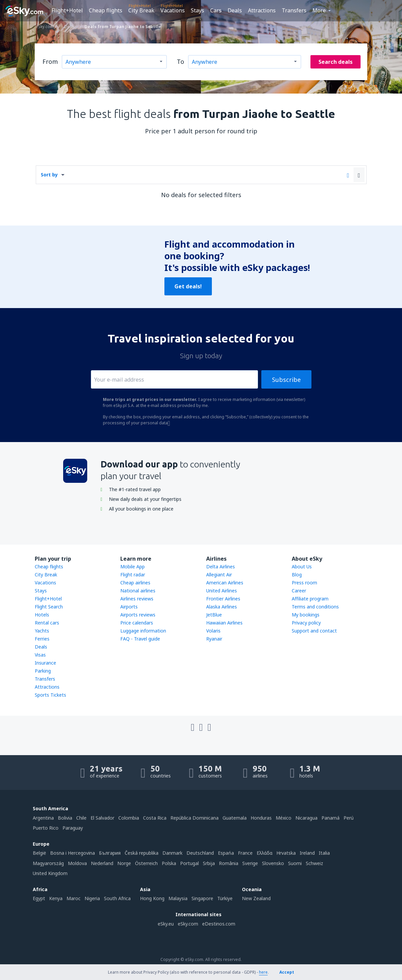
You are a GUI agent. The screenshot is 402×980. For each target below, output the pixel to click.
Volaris (213, 631)
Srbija (209, 863)
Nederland (102, 863)
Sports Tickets (50, 695)
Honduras (261, 818)
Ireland (307, 853)
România (229, 863)
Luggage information (143, 631)
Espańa (226, 853)
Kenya (56, 898)
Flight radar (133, 575)
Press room (304, 583)
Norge (124, 863)
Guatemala (235, 818)
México (284, 818)
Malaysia (178, 898)
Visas (40, 655)
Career (299, 591)
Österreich (146, 863)
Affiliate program (310, 599)
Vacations (173, 10)
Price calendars (137, 623)
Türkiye (225, 898)
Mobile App (132, 567)
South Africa (117, 898)
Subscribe (286, 380)
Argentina (43, 818)
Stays (197, 10)
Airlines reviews (137, 599)
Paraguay (73, 828)
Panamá (330, 818)
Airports (129, 607)
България (110, 853)
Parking (43, 671)
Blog (297, 575)
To (180, 61)
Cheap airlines (135, 583)
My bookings (306, 615)
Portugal (189, 863)
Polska (169, 863)
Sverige (250, 863)
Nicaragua (306, 818)
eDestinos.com (219, 924)
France (245, 853)
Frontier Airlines (223, 599)
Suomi (295, 863)
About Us (302, 567)
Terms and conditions (315, 607)
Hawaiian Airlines (224, 623)
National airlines (138, 591)
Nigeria (92, 898)
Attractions (262, 10)
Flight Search (49, 607)
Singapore (202, 898)
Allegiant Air (219, 575)
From (50, 61)
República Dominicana (194, 818)
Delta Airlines (221, 567)
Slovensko (273, 863)
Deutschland (200, 853)
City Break (141, 10)
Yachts (42, 631)
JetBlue (214, 615)
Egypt (39, 898)
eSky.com (188, 924)
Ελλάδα (264, 853)
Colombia (129, 818)
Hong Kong (152, 898)
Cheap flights (106, 10)
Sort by (49, 175)
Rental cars (47, 623)
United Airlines (222, 591)
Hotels (42, 615)
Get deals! (188, 286)
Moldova (77, 863)
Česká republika (142, 853)
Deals (235, 10)
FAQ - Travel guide (140, 639)
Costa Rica (155, 818)
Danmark (172, 853)
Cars (216, 10)
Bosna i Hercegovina (73, 853)
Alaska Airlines (222, 607)
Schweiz (314, 863)
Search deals (336, 62)
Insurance (45, 663)
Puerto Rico (46, 828)
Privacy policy (306, 623)
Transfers (294, 10)
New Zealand (256, 898)
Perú (349, 818)
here (263, 972)
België (39, 853)
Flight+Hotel (67, 10)
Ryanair (214, 639)
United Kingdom (50, 873)
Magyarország (48, 863)
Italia (324, 853)
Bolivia (65, 818)
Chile (81, 818)
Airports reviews (138, 615)
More (319, 10)
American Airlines (225, 583)
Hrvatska (286, 853)
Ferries (42, 639)
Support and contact (314, 631)
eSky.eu (166, 924)
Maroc (74, 898)
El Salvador (102, 818)
